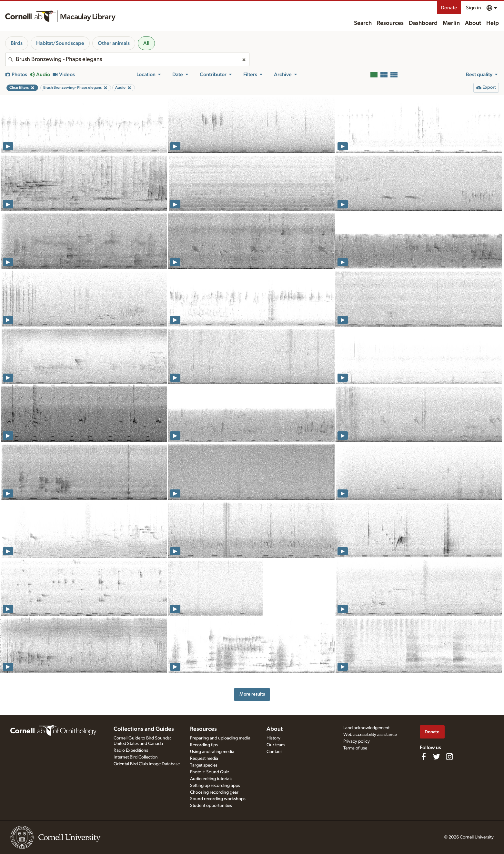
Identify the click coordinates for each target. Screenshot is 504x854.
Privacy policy (357, 741)
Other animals (114, 43)
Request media (204, 759)
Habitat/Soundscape (60, 43)
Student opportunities (211, 806)
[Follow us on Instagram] (449, 757)
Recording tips (204, 745)
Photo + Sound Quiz (210, 772)
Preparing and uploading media (220, 738)
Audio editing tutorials (211, 779)
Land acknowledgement (366, 728)
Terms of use (355, 748)
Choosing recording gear (214, 792)
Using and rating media (212, 752)
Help (493, 23)
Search (363, 23)
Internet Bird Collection (136, 757)
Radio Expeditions (131, 750)
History (273, 738)
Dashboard (423, 23)
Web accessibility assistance (370, 735)
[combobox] (127, 59)
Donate (449, 8)
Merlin (451, 23)
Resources (390, 23)
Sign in (474, 8)
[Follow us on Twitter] (437, 757)
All (146, 43)
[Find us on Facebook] (424, 757)
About (473, 23)
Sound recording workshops (218, 799)
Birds (17, 43)
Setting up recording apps (215, 786)
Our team (276, 745)
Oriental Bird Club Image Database (147, 764)
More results (252, 694)
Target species (204, 765)
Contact (274, 752)
